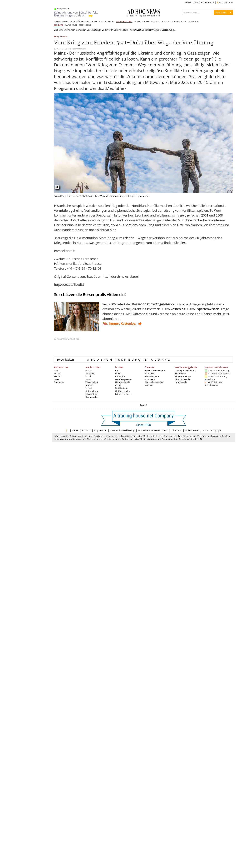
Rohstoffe (120, 376)
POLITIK (103, 21)
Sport (88, 379)
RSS (219, 2)
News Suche (221, 12)
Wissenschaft (92, 382)
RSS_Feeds (150, 379)
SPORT (111, 21)
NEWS (57, 21)
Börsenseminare (123, 394)
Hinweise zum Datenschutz (153, 430)
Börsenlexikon (65, 360)
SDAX (57, 379)
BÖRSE (80, 21)
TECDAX (58, 376)
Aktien (118, 385)
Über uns (177, 430)
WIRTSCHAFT (91, 21)
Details (182, 439)
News (75, 430)
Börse (88, 370)
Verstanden (193, 439)
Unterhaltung (93, 30)
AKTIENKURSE (68, 21)
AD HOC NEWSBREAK (155, 370)
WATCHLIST (229, 2)
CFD (117, 370)
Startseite (80, 30)
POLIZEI (165, 21)
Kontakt (149, 385)
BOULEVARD (59, 25)
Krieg (56, 37)
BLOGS (196, 2)
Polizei (88, 388)
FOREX (118, 373)
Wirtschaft (90, 373)
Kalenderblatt (92, 397)
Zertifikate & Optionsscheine (123, 390)
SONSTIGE (194, 21)
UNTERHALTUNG (124, 21)
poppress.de (181, 382)
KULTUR (68, 25)
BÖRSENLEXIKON (208, 2)
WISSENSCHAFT (142, 21)
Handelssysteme (123, 379)
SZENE (88, 25)
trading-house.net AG (185, 370)
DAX (56, 370)
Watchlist (150, 373)
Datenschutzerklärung (122, 430)
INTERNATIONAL (179, 21)
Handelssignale (123, 382)
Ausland (89, 385)
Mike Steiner (192, 430)
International (92, 394)
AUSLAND (155, 21)
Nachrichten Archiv (154, 382)
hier (182, 243)
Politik (88, 376)
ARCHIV (188, 2)
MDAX (57, 373)
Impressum (100, 430)
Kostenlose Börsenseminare (183, 375)
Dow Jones (59, 382)
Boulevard (107, 30)
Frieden (64, 37)
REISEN (82, 25)
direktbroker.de (182, 379)
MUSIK (75, 25)
